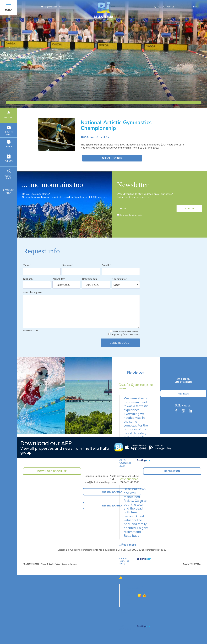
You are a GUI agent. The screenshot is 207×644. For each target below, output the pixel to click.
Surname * (68, 265)
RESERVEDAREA (9, 189)
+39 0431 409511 (166, 7)
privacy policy (137, 215)
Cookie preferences (69, 564)
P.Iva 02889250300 (31, 564)
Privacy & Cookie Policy (50, 564)
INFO (9, 131)
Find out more (32, 207)
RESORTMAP (9, 175)
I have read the (131, 215)
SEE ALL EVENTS (112, 158)
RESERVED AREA (112, 492)
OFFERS (9, 144)
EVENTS (9, 159)
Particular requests (32, 292)
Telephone (28, 279)
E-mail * (106, 265)
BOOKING (9, 115)
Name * (27, 265)
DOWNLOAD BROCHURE (52, 471)
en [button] (196, 7)
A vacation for (119, 279)
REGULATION (172, 471)
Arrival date (59, 279)
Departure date (90, 279)
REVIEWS (183, 394)
